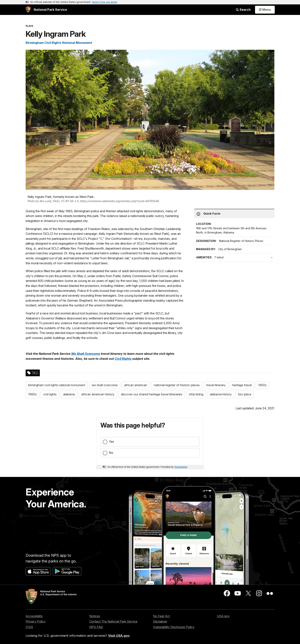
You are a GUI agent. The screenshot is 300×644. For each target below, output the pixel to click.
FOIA (29, 627)
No (111, 453)
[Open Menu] (265, 10)
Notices (95, 616)
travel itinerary (216, 385)
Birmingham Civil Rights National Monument (59, 43)
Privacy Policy (36, 621)
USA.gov (223, 616)
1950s (262, 385)
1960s (32, 394)
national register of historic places (177, 385)
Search (243, 10)
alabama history (221, 394)
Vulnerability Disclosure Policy (174, 627)
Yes (111, 442)
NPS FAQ (96, 627)
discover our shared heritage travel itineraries (152, 394)
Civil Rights (123, 359)
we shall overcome (105, 385)
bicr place (245, 394)
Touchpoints (181, 467)
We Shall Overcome (86, 354)
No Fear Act (161, 616)
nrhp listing (196, 394)
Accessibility (34, 616)
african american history (98, 394)
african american (136, 385)
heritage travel (242, 385)
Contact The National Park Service (113, 621)
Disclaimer (160, 621)
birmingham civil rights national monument (57, 385)
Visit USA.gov (119, 636)
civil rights (50, 394)
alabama (69, 394)
